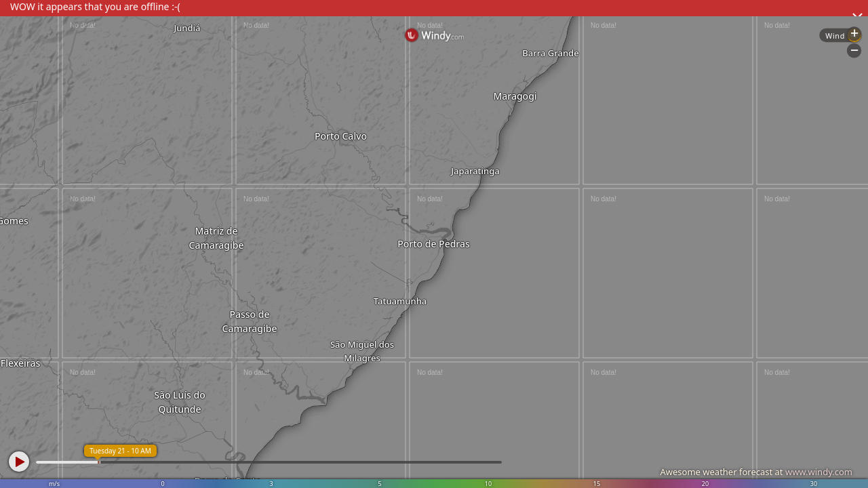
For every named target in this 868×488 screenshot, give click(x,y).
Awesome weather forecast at (756, 472)
